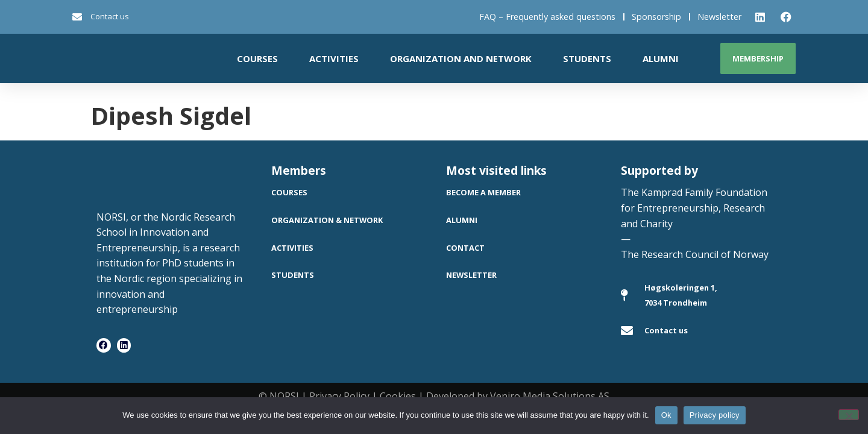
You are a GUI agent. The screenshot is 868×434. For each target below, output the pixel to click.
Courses (257, 58)
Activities (334, 58)
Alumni (661, 58)
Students (587, 58)
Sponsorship (656, 17)
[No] (849, 415)
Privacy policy (715, 415)
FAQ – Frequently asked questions (547, 17)
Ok (666, 415)
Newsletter (719, 17)
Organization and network (461, 58)
